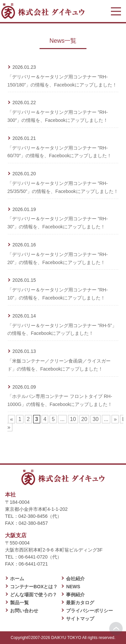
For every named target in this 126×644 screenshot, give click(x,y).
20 (84, 419)
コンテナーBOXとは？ (34, 587)
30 (96, 419)
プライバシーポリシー (89, 611)
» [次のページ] (115, 419)
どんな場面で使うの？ (34, 595)
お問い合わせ (24, 611)
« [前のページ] (12, 419)
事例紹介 (75, 595)
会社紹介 (75, 579)
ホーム (17, 579)
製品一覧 (19, 603)
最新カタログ (80, 603)
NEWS (73, 587)
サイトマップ (80, 619)
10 (73, 419)
